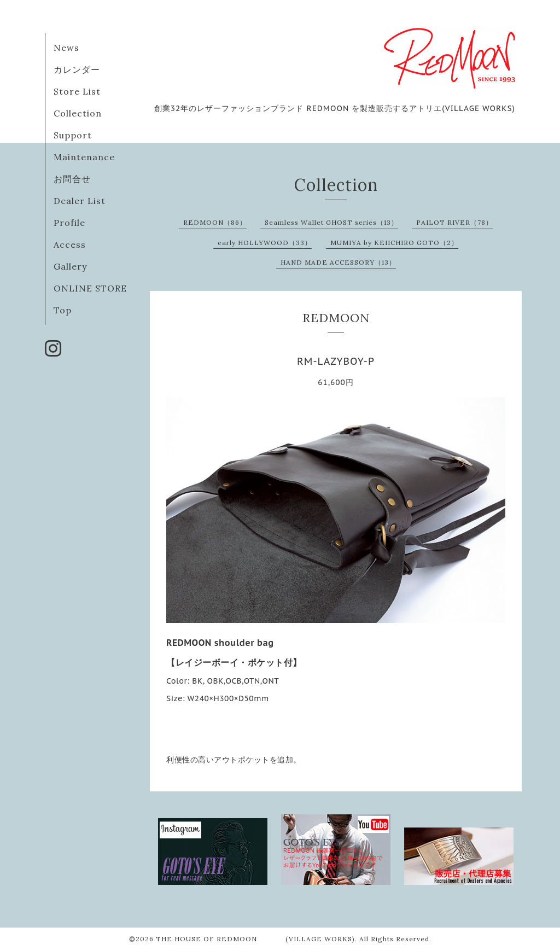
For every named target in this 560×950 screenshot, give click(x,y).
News (66, 48)
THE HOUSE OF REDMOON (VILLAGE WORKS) (255, 939)
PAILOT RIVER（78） (454, 222)
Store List (77, 91)
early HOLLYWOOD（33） (265, 243)
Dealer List (80, 201)
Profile (69, 223)
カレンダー (77, 69)
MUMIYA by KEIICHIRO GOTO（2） (394, 243)
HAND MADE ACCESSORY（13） (338, 262)
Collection (78, 113)
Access (70, 244)
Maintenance (84, 157)
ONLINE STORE (90, 288)
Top (63, 310)
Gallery (70, 266)
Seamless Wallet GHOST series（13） (331, 222)
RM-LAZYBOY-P (336, 361)
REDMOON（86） (215, 222)
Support (73, 135)
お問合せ (72, 179)
